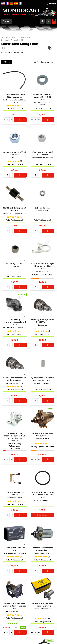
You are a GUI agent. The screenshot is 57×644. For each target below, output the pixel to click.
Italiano (20, 3)
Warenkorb (20, 120)
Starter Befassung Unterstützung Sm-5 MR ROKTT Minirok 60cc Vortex (15, 437)
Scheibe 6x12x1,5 (42, 208)
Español (16, 3)
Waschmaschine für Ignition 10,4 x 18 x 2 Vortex (42, 97)
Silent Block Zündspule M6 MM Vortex (15, 209)
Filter (6, 62)
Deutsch (12, 3)
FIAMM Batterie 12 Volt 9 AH (15, 549)
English (3, 3)
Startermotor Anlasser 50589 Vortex (42, 435)
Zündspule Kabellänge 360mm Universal (15, 96)
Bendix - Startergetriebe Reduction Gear (15, 379)
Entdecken (43, 515)
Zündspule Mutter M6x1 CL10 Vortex (42, 153)
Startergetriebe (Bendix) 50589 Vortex (42, 321)
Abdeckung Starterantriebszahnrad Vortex (15, 322)
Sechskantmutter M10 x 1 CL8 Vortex (15, 153)
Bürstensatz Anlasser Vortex (15, 493)
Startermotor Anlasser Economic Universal (42, 605)
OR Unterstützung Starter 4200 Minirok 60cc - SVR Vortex (42, 495)
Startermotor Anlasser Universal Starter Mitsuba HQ (15, 606)
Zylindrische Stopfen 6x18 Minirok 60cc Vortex (42, 379)
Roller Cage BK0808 (15, 264)
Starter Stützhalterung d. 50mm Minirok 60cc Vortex (42, 266)
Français (7, 3)
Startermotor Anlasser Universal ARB (42, 549)
